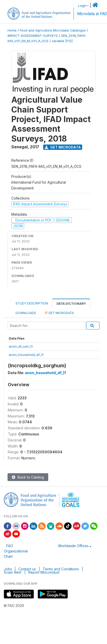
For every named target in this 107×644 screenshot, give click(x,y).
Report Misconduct (44, 572)
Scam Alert (13, 572)
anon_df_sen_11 (21, 346)
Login (82, 6)
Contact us (27, 569)
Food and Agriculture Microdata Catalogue (53, 30)
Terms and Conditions (61, 569)
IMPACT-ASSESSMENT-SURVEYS (33, 36)
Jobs (8, 569)
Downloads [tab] (26, 313)
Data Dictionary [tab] (71, 304)
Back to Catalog (28, 477)
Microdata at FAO (92, 14)
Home (12, 30)
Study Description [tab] (32, 303)
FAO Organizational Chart (16, 551)
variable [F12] (62, 41)
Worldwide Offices (73, 546)
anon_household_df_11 (26, 355)
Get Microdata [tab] (59, 313)
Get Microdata (63, 147)
